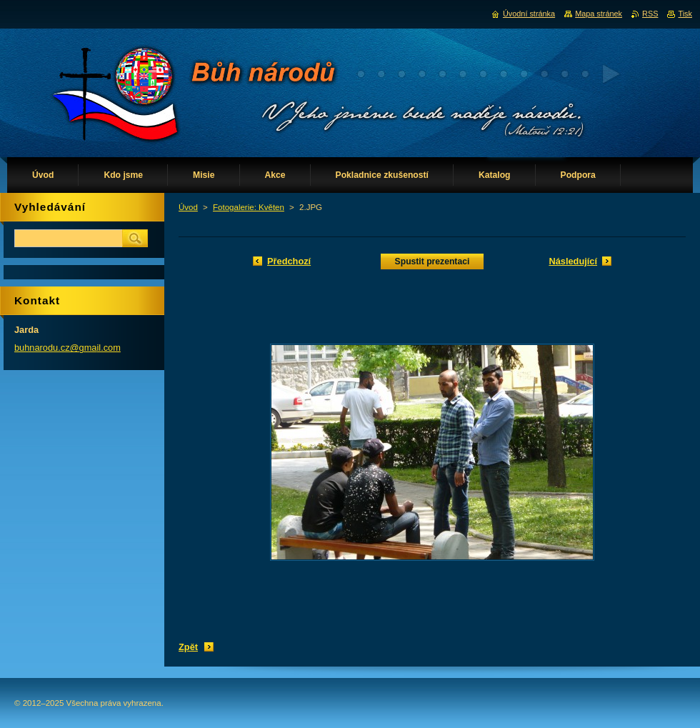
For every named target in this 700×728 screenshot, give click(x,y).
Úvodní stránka (529, 14)
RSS (650, 14)
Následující (573, 261)
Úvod (188, 207)
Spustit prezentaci (432, 261)
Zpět (188, 647)
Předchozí (289, 261)
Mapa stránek (599, 14)
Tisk (685, 14)
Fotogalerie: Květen (249, 207)
